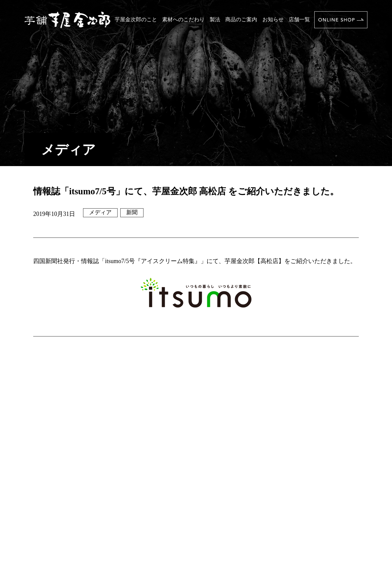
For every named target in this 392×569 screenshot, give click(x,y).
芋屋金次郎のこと (136, 19)
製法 (215, 19)
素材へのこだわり (183, 19)
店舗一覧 (299, 19)
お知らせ (273, 19)
